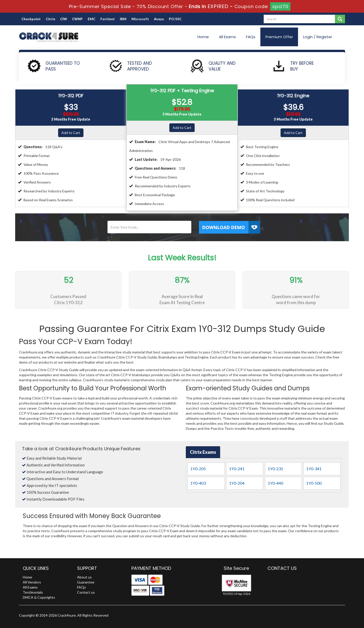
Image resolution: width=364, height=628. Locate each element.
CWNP (77, 19)
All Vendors (32, 582)
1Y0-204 (237, 483)
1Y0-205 (198, 469)
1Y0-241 (237, 469)
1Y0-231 (275, 469)
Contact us (86, 592)
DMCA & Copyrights (39, 597)
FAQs (251, 37)
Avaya (159, 19)
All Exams (227, 37)
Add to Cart (71, 133)
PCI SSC (175, 19)
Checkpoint (31, 19)
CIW (64, 19)
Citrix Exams (203, 452)
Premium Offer (279, 37)
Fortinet (108, 19)
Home (203, 37)
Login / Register (318, 37)
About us (84, 577)
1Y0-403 (198, 483)
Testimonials (33, 592)
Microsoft (140, 19)
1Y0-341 (314, 469)
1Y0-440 (275, 483)
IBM (123, 19)
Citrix (50, 19)
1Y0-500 (314, 483)
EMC (92, 19)
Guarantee (86, 582)
